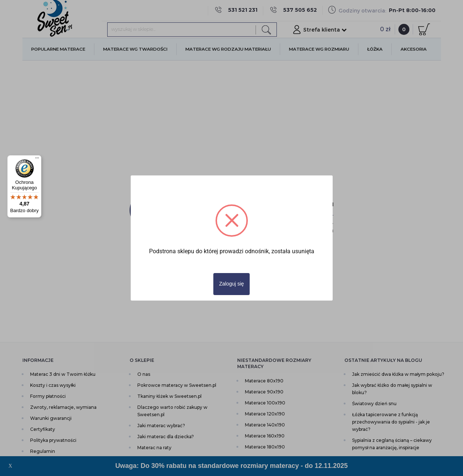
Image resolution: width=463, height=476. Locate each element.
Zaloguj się (232, 284)
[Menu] (37, 160)
